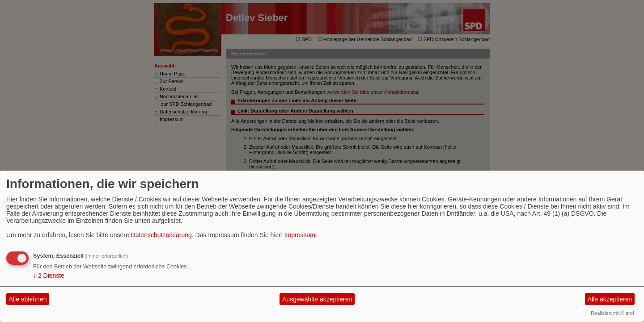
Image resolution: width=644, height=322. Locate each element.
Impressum (300, 235)
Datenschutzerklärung (161, 235)
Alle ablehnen (28, 299)
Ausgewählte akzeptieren (317, 299)
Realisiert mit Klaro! (612, 313)
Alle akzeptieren (610, 299)
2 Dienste (49, 276)
